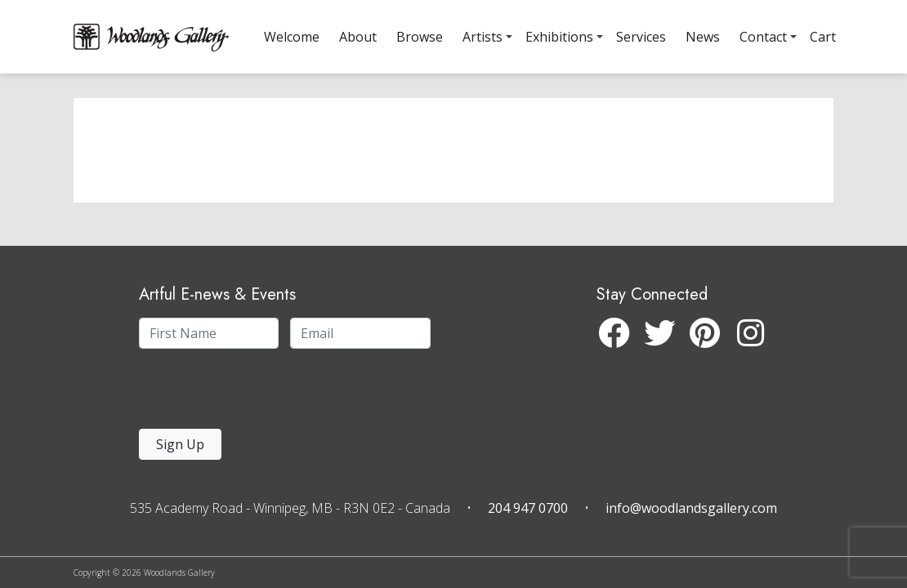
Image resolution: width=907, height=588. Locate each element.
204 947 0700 (528, 508)
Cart (823, 37)
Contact (763, 37)
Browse (420, 37)
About (358, 37)
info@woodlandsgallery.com (691, 508)
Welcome (292, 37)
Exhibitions (559, 37)
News (703, 37)
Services (641, 37)
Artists (483, 37)
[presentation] (239, 393)
